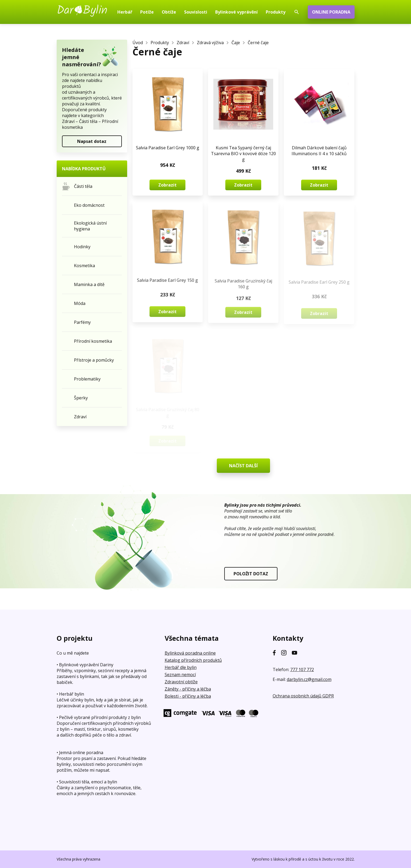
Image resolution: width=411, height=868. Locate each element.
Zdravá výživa (210, 43)
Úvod (138, 43)
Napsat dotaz (92, 141)
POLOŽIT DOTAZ (251, 574)
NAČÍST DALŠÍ (243, 466)
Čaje (236, 43)
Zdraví (183, 43)
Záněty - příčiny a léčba (188, 689)
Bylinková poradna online (190, 653)
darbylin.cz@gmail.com (309, 679)
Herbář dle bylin (181, 667)
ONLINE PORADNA (331, 12)
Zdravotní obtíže (181, 682)
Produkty (160, 43)
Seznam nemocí (180, 675)
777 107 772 (302, 669)
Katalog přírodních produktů (193, 660)
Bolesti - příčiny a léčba (188, 696)
